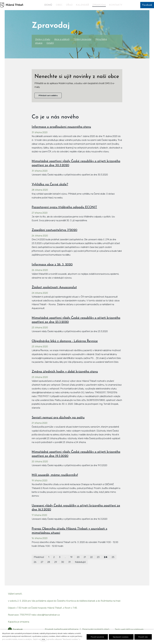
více (43, 639)
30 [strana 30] (63, 569)
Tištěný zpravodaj (82, 39)
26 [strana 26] (35, 569)
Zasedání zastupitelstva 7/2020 (54, 237)
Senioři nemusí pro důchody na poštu (58, 424)
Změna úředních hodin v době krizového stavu (65, 378)
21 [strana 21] (85, 564)
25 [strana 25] (113, 564)
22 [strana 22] (91, 564)
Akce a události (62, 39)
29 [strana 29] (56, 569)
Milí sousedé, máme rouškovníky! (55, 482)
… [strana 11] (65, 564)
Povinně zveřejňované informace (62, 629)
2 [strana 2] (54, 564)
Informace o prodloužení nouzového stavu (61, 134)
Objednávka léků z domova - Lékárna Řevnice (65, 348)
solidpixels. (139, 629)
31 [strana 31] (69, 569)
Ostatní (50, 43)
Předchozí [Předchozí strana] (39, 564)
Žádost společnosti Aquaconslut (54, 294)
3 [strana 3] (60, 564)
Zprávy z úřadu (43, 39)
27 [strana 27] (42, 569)
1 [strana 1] (49, 564)
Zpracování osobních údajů (96, 629)
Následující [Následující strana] (80, 569)
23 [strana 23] (98, 564)
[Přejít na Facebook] (15, 629)
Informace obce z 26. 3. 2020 (52, 271)
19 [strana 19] (71, 564)
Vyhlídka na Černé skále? (50, 191)
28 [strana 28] (49, 569)
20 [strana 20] (78, 564)
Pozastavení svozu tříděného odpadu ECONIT (64, 214)
